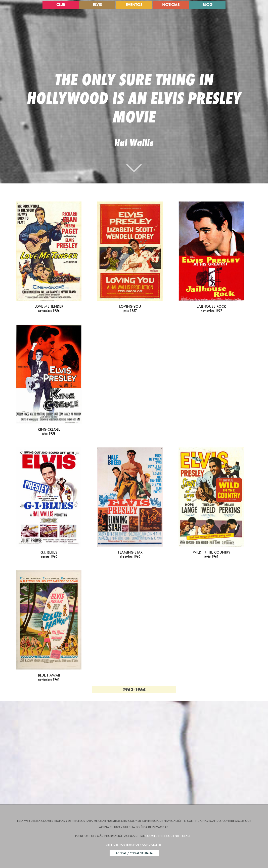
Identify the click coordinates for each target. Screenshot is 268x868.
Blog (208, 5)
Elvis (97, 5)
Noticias (171, 5)
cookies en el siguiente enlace (168, 836)
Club (61, 5)
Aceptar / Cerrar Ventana (134, 853)
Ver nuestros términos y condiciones (133, 845)
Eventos (134, 5)
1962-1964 (134, 689)
